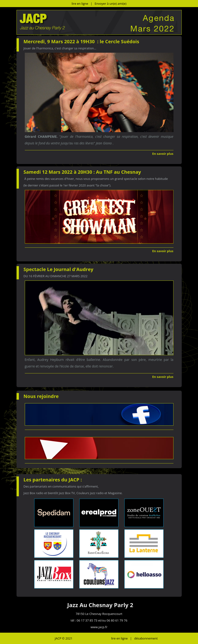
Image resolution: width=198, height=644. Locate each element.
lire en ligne (80, 4)
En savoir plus (163, 154)
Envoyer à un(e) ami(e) (110, 4)
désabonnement (146, 638)
